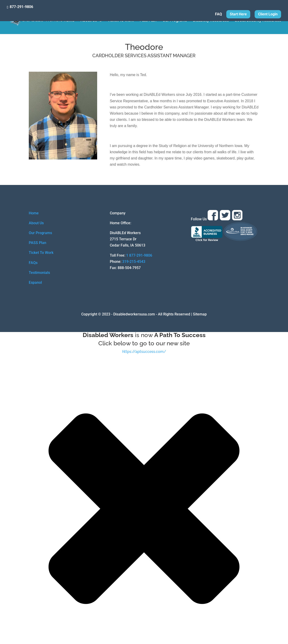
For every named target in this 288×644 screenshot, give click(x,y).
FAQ (218, 14)
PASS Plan (38, 243)
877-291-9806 (21, 7)
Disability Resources (211, 21)
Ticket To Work (121, 21)
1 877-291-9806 (139, 255)
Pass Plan (148, 21)
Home (69, 21)
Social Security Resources (258, 21)
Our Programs (175, 21)
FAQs (33, 263)
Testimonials (39, 273)
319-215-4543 (134, 262)
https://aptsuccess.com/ (144, 352)
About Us (89, 21)
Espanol (35, 282)
